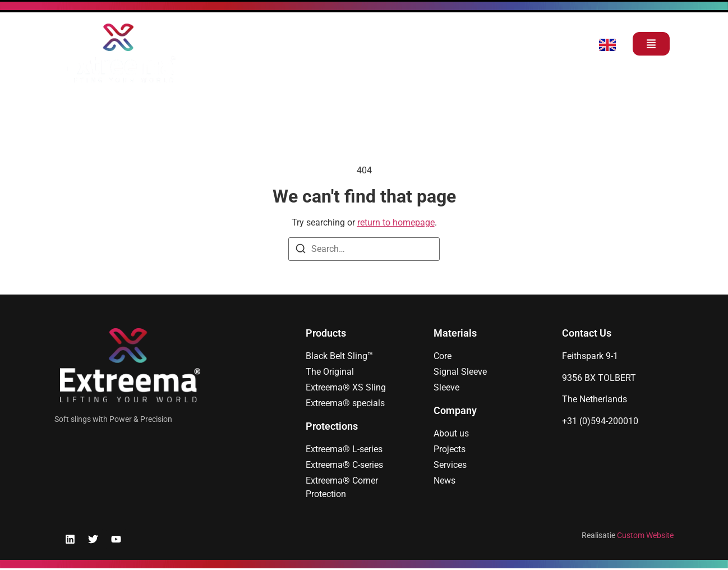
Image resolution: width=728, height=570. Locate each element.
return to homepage (396, 222)
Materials (455, 333)
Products (326, 333)
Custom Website (645, 535)
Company (455, 410)
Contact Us (587, 333)
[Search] (301, 250)
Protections (332, 426)
